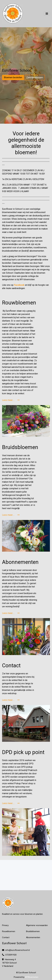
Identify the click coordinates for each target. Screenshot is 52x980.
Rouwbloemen (9, 931)
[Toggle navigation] (47, 14)
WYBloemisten (32, 977)
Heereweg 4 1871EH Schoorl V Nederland (9, 963)
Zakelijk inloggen (35, 77)
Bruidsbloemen (33, 931)
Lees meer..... (11, 400)
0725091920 (9, 955)
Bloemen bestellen (13, 77)
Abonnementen (33, 937)
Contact (6, 937)
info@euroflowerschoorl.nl (16, 950)
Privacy (5, 925)
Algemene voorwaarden (37, 925)
